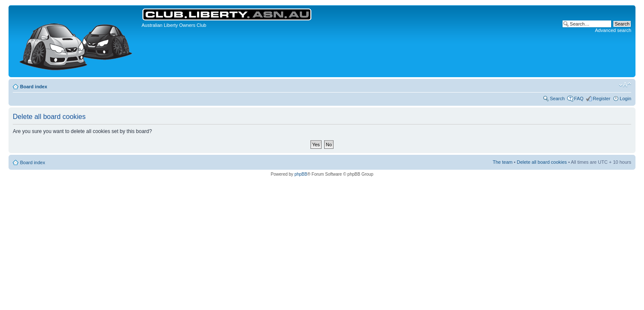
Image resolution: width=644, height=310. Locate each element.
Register (602, 99)
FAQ (579, 99)
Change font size (625, 85)
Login (625, 99)
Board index (34, 87)
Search (557, 99)
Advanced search (613, 30)
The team (502, 162)
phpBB (301, 174)
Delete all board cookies (542, 162)
